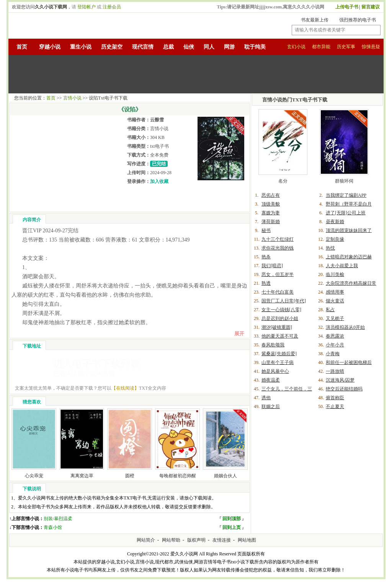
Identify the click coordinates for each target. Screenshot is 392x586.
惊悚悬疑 (371, 47)
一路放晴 (335, 371)
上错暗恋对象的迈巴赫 (349, 257)
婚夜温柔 (271, 380)
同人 (209, 47)
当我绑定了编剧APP (346, 195)
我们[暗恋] (272, 266)
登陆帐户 (87, 7)
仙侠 (189, 47)
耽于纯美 (255, 47)
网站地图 (247, 540)
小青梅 (333, 354)
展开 (239, 334)
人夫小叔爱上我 (342, 266)
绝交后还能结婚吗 (344, 389)
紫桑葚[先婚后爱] (279, 354)
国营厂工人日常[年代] (284, 301)
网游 (229, 47)
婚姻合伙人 (225, 476)
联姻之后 (271, 406)
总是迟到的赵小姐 (280, 318)
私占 (330, 310)
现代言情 (143, 47)
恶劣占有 (271, 195)
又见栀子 (335, 318)
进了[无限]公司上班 (346, 213)
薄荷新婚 (271, 222)
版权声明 (196, 540)
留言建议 (371, 7)
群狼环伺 (344, 181)
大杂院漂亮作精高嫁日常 (351, 283)
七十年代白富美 (278, 292)
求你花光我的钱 (278, 248)
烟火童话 (335, 301)
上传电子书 (347, 7)
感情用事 (335, 292)
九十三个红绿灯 (278, 239)
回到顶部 (232, 519)
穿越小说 (50, 47)
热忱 (330, 248)
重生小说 (81, 47)
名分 (283, 181)
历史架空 (112, 47)
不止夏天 (335, 406)
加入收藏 (159, 181)
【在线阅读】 (125, 388)
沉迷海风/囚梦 (340, 380)
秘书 (266, 230)
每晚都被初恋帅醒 (178, 476)
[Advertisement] (196, 74)
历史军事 (346, 47)
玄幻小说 (296, 47)
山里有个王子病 (278, 362)
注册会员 (112, 7)
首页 (22, 47)
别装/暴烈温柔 (58, 519)
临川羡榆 (335, 274)
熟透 (266, 283)
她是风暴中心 (275, 371)
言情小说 (72, 98)
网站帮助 (171, 540)
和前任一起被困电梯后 (349, 362)
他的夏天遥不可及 (280, 336)
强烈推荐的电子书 (358, 20)
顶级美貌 (271, 204)
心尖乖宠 (34, 476)
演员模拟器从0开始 (345, 327)
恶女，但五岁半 (278, 274)
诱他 (266, 398)
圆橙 (130, 476)
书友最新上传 (315, 20)
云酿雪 (157, 120)
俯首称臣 (335, 398)
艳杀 (266, 257)
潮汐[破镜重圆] (277, 327)
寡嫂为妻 (271, 213)
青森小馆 (53, 527)
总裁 (168, 47)
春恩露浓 (335, 336)
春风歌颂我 (273, 345)
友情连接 (222, 540)
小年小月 (335, 345)
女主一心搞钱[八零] (281, 310)
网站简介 (146, 540)
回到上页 (232, 527)
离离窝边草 (82, 476)
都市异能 (321, 47)
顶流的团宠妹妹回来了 (349, 230)
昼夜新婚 (335, 222)
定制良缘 (335, 239)
